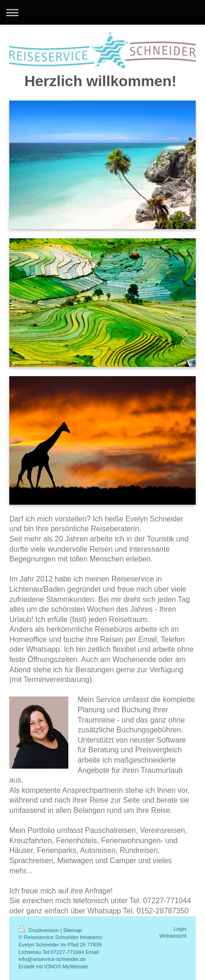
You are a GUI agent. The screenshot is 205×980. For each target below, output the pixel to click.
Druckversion (40, 930)
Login (180, 929)
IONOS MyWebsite (66, 966)
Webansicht (173, 936)
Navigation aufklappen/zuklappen (102, 12)
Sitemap (73, 930)
